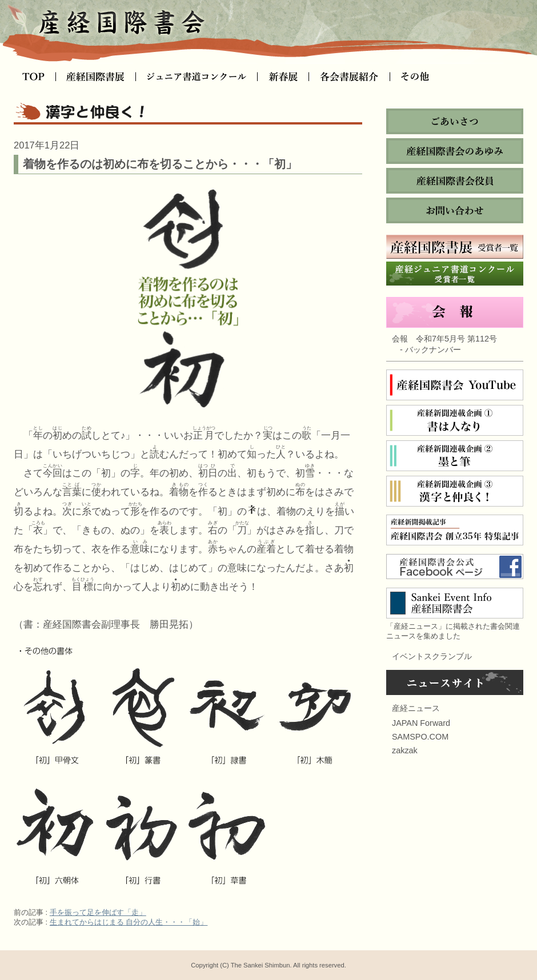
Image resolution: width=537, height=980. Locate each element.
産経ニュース (416, 708)
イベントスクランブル (432, 656)
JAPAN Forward (421, 723)
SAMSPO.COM (420, 737)
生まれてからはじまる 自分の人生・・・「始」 (129, 922)
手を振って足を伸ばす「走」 (98, 912)
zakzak (405, 750)
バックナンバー (433, 350)
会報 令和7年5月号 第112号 (444, 339)
